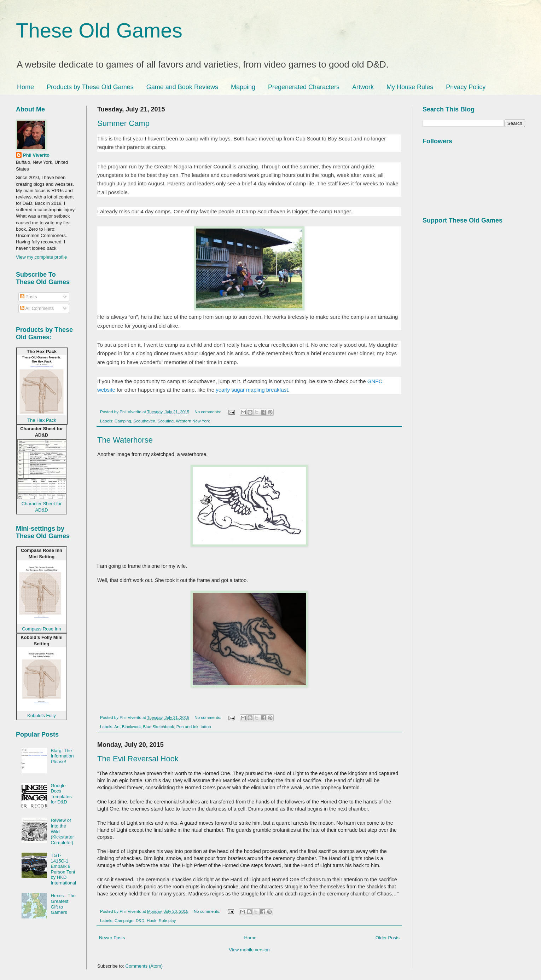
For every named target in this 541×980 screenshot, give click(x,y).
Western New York (193, 421)
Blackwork (131, 727)
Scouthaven (144, 421)
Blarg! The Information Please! (62, 756)
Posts (29, 297)
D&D (140, 920)
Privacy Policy (466, 87)
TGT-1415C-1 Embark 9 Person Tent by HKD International (63, 869)
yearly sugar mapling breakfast (252, 390)
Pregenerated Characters (304, 87)
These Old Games (99, 30)
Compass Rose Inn (42, 629)
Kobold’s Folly (42, 716)
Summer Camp (123, 123)
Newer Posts (112, 938)
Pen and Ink (187, 727)
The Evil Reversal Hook (138, 759)
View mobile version (249, 950)
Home (25, 87)
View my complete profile (41, 257)
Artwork (363, 87)
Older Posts (388, 938)
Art (117, 727)
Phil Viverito (36, 155)
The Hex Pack (42, 420)
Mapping (243, 87)
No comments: (208, 412)
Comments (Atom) (144, 966)
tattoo (206, 727)
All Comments (37, 308)
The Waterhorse (125, 440)
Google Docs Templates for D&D (61, 794)
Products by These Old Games (90, 87)
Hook (152, 920)
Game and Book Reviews (182, 87)
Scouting (165, 421)
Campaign (124, 920)
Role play (167, 920)
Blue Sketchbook (159, 727)
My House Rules (410, 87)
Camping (123, 421)
